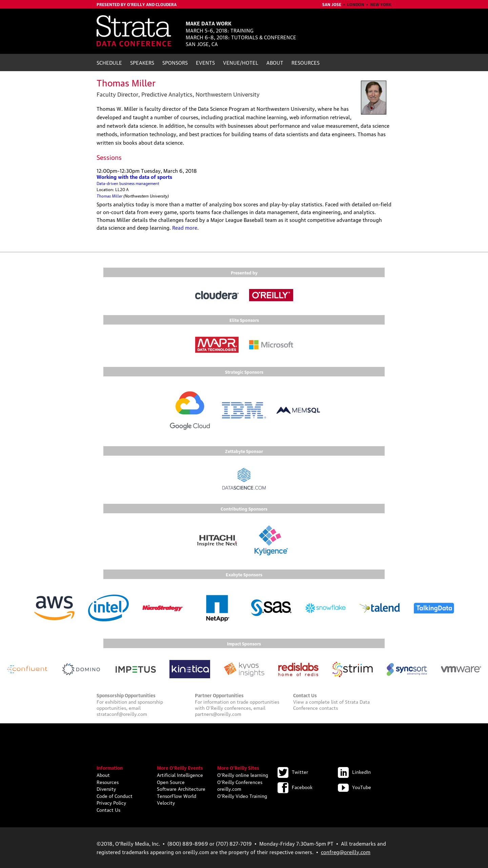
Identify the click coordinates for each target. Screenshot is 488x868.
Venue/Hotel (241, 62)
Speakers (142, 62)
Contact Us (108, 809)
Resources (306, 62)
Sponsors (175, 62)
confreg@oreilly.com (346, 852)
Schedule (109, 62)
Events (205, 62)
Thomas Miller (109, 195)
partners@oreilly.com (218, 714)
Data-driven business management (128, 183)
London (356, 4)
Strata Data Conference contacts (331, 704)
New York (381, 4)
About (275, 62)
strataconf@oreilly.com (122, 714)
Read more (185, 227)
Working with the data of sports (134, 177)
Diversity (106, 788)
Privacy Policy (111, 802)
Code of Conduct (115, 795)
